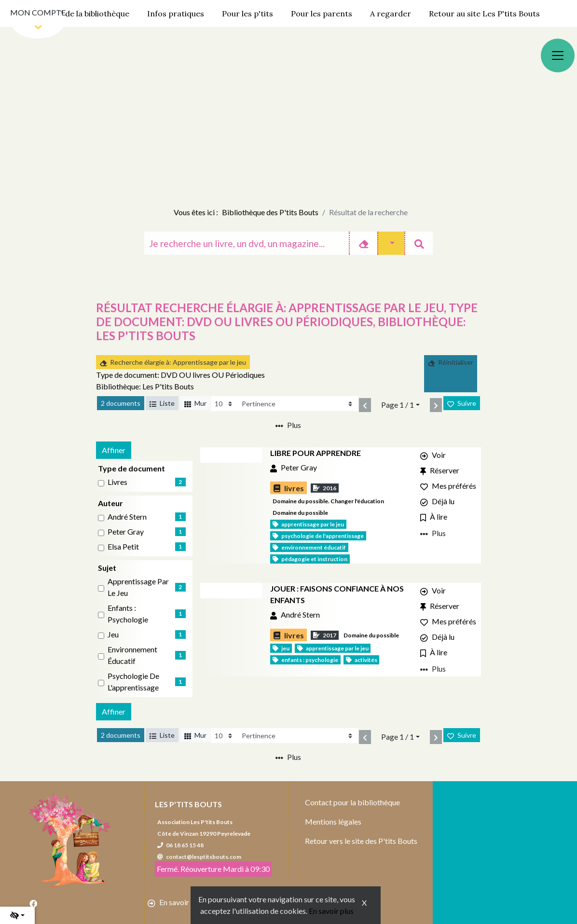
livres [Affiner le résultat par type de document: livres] (117, 482)
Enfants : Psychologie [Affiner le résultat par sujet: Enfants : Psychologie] (128, 614)
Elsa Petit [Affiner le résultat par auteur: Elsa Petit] (123, 546)
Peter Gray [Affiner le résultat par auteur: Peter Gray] (126, 531)
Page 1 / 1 (398, 405)
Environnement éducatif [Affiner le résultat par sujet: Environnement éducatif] (132, 655)
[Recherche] (247, 243)
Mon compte (38, 12)
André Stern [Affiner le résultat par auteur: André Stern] (127, 517)
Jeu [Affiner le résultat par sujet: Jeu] (113, 634)
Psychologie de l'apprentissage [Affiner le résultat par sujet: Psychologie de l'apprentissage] (133, 682)
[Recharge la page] (224, 404)
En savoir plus (331, 911)
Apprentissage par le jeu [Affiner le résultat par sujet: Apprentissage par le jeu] (138, 587)
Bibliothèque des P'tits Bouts (270, 212)
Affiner (114, 450)
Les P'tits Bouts (188, 804)
